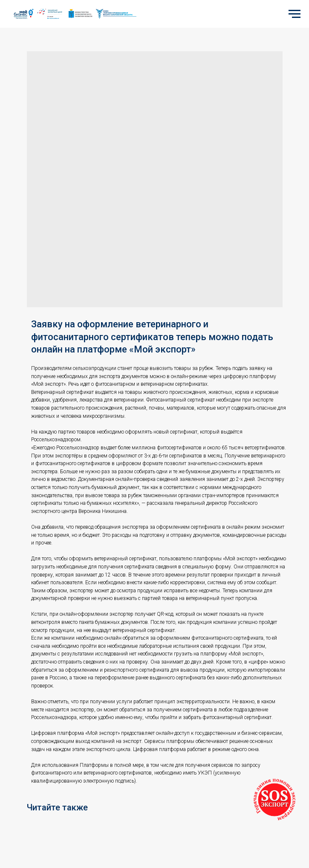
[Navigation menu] (295, 14)
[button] (274, 800)
